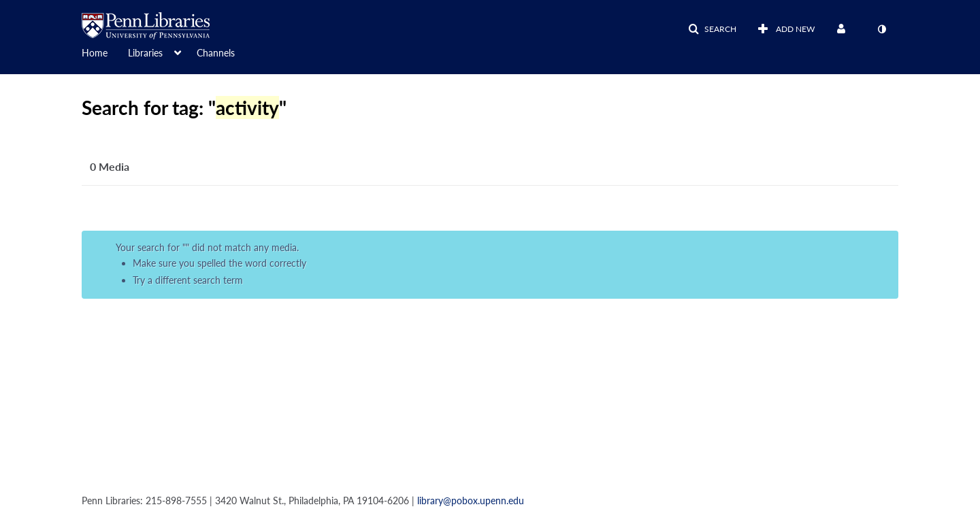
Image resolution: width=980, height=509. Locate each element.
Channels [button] (216, 53)
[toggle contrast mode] (881, 29)
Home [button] (95, 53)
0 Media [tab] (110, 166)
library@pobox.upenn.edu (471, 500)
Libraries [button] (145, 53)
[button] (712, 29)
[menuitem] (105, 52)
